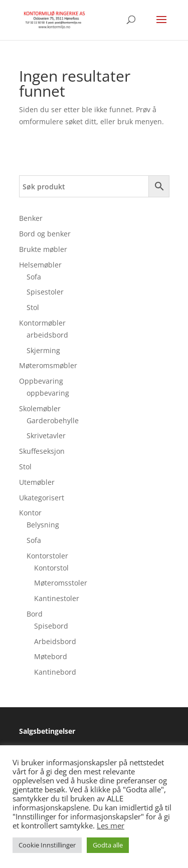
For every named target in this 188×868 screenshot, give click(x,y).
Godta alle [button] (108, 845)
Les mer (111, 825)
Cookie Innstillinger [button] (47, 845)
